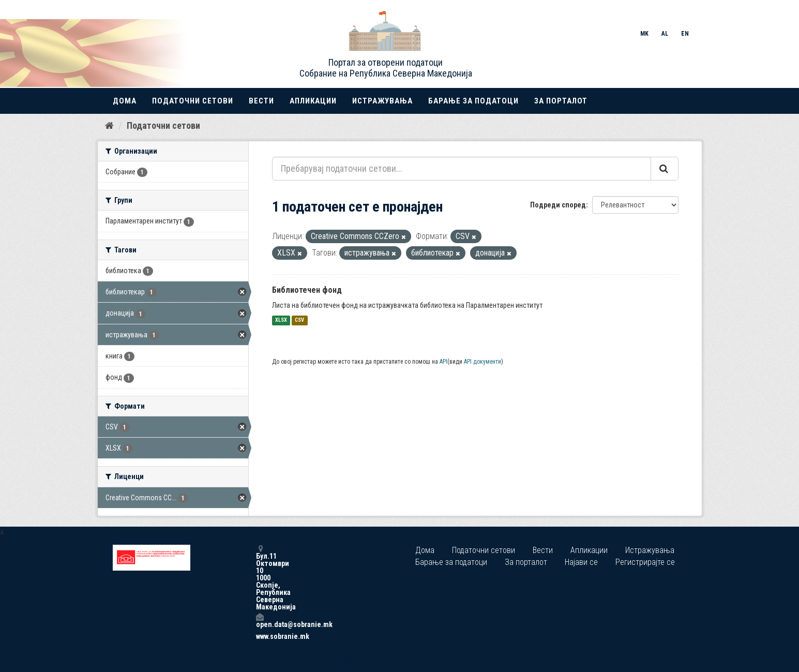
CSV (299, 320)
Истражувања (382, 101)
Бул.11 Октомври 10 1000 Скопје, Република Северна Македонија (260, 578)
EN (685, 34)
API (443, 362)
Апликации (313, 101)
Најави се (581, 562)
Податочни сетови (193, 101)
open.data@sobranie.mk (260, 621)
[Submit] (665, 169)
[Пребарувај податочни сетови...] (462, 169)
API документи (483, 362)
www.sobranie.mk (260, 636)
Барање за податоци (473, 101)
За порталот (561, 101)
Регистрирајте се (645, 562)
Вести (261, 101)
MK (644, 34)
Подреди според (558, 205)
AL (665, 34)
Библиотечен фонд (307, 290)
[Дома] (109, 126)
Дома (125, 101)
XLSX (281, 320)
